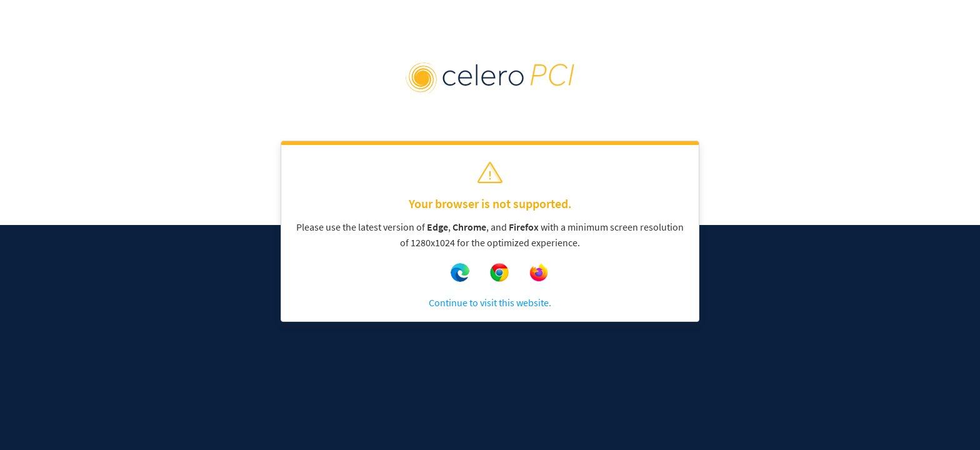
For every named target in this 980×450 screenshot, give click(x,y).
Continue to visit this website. (490, 302)
